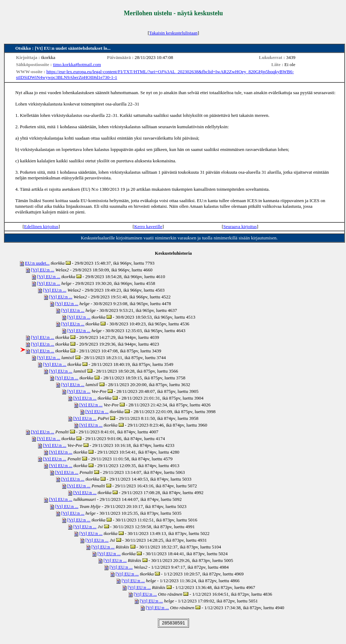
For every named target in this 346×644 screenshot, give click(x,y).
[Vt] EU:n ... (42, 270)
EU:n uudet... (37, 263)
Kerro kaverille (148, 226)
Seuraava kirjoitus (240, 226)
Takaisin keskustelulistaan (173, 33)
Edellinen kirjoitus (41, 226)
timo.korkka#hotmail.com (77, 64)
